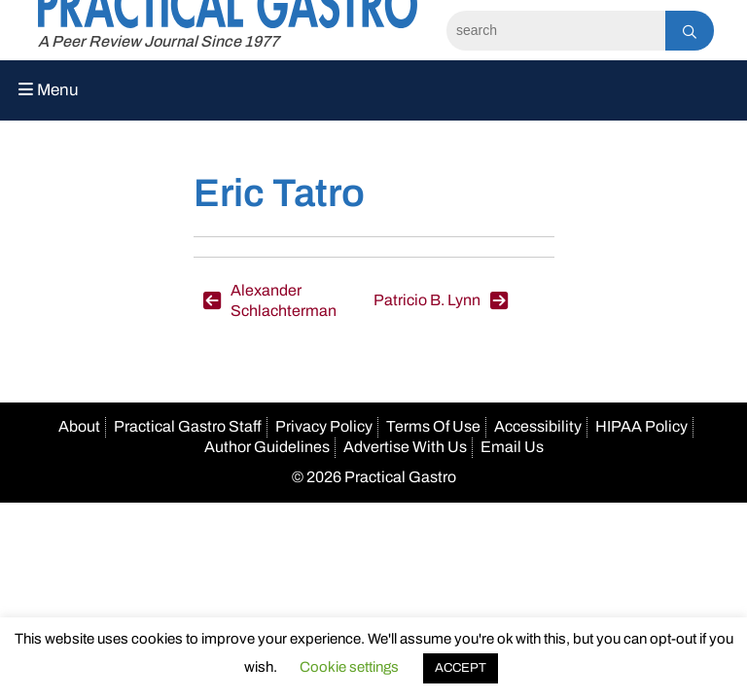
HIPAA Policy (641, 426)
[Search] (556, 31)
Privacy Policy (324, 426)
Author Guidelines (267, 447)
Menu (49, 90)
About (79, 426)
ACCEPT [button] (461, 668)
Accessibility (538, 426)
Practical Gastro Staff (188, 426)
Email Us (512, 447)
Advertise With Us (405, 447)
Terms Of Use (433, 426)
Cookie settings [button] (349, 667)
